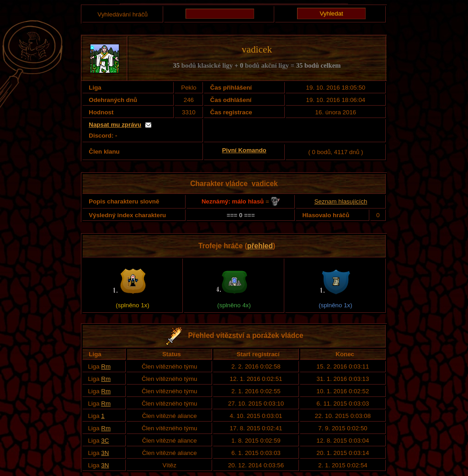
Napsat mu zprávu (115, 125)
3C (105, 441)
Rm (106, 366)
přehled (260, 246)
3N (105, 453)
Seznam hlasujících (341, 201)
